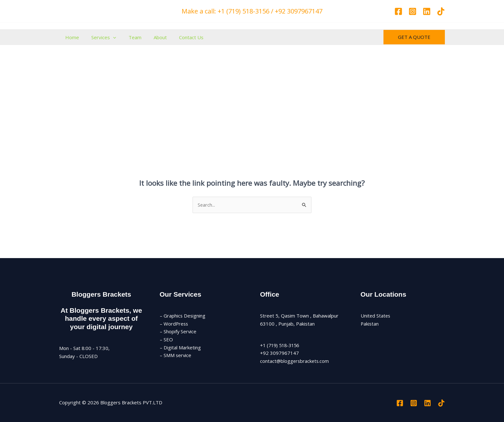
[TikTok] (441, 11)
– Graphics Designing (183, 316)
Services (100, 37)
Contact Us (179, 37)
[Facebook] (398, 11)
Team (128, 37)
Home (71, 37)
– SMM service (176, 355)
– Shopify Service (178, 332)
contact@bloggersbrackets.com (295, 361)
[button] (109, 37)
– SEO (166, 340)
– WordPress (174, 324)
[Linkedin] (427, 11)
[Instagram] (413, 11)
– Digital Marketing (180, 347)
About (151, 37)
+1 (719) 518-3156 (281, 345)
